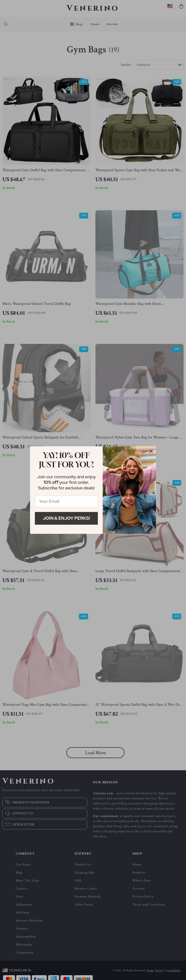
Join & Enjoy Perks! (66, 518)
